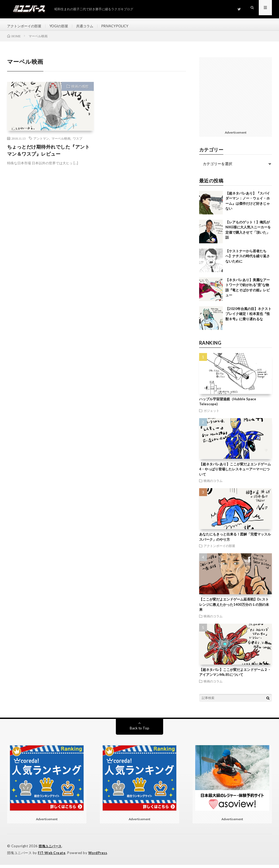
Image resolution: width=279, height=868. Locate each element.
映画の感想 (80, 90)
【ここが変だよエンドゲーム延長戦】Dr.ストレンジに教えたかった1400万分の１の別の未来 (234, 608)
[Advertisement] (236, 96)
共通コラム (90, 26)
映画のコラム (213, 485)
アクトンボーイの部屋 (25, 26)
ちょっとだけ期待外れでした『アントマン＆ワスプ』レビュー (48, 154)
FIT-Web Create (52, 856)
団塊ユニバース (51, 850)
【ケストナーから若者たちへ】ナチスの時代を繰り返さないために (248, 260)
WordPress (99, 856)
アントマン (41, 142)
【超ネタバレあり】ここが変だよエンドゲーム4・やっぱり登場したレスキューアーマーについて (235, 473)
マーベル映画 (61, 142)
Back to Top (139, 732)
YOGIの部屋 (62, 26)
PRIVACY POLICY (122, 26)
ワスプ (77, 142)
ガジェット (211, 414)
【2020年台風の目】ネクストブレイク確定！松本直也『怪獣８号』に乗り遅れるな (248, 317)
